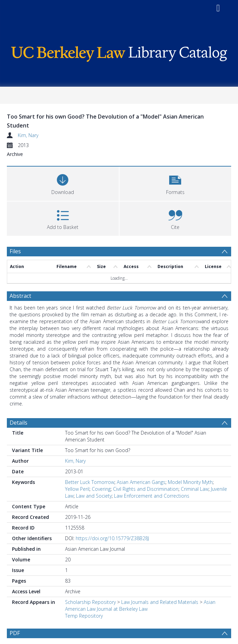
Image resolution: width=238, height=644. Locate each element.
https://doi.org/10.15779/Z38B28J (112, 538)
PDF (15, 633)
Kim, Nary (28, 135)
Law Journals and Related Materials (160, 602)
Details (18, 423)
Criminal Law (195, 489)
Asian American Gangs (141, 482)
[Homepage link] (119, 52)
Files (15, 251)
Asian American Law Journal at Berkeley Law (140, 605)
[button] (176, 183)
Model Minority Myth (190, 482)
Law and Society (94, 496)
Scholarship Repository (90, 602)
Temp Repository (84, 616)
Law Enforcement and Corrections (152, 496)
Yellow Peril (77, 489)
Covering (101, 489)
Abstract (20, 296)
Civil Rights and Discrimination (146, 489)
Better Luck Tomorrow (90, 482)
